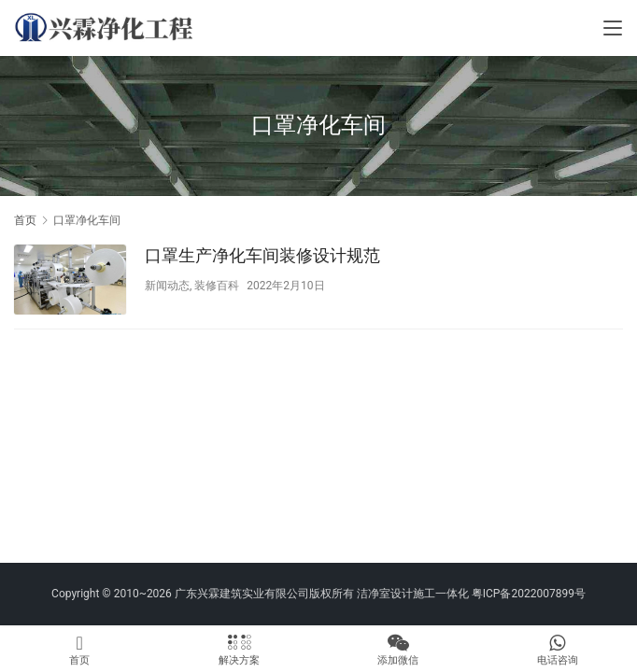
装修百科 (217, 286)
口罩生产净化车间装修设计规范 (262, 255)
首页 (25, 220)
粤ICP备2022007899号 (529, 594)
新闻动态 (167, 286)
